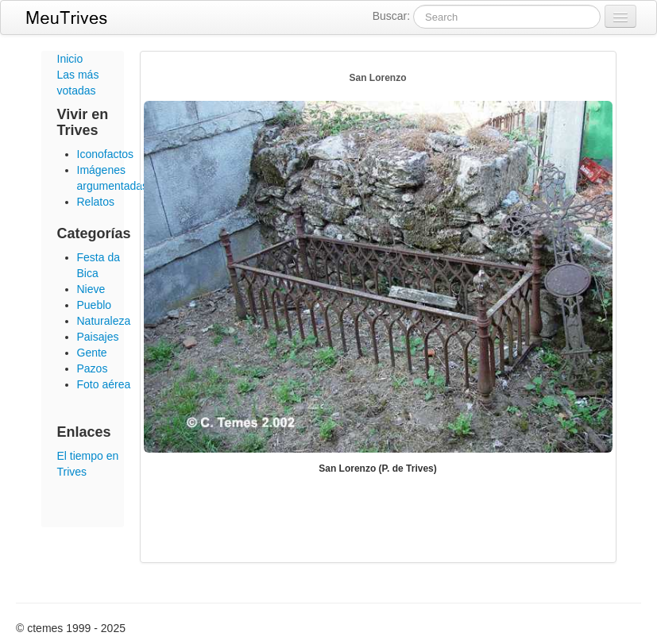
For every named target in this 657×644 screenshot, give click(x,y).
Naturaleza (104, 321)
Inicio (70, 59)
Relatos (96, 202)
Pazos (93, 368)
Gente (92, 353)
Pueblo (95, 305)
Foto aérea (104, 384)
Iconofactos (106, 154)
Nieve (91, 289)
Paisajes (98, 337)
